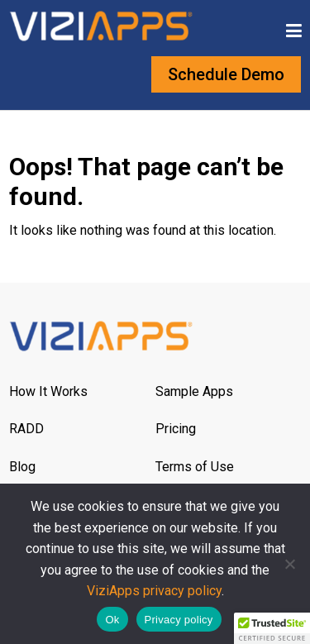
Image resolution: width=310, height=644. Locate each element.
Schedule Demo (226, 74)
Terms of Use (195, 467)
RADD (26, 429)
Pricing (176, 429)
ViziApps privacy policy (154, 591)
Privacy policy (179, 620)
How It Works (48, 391)
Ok (112, 620)
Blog (22, 467)
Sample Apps (194, 391)
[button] (272, 628)
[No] (289, 564)
